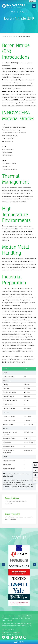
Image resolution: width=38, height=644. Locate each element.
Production (6, 618)
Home (4, 36)
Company (12, 616)
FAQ (3, 620)
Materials (19, 12)
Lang (32, 1)
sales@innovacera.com (13, 632)
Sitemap (10, 620)
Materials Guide (17, 618)
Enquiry (19, 642)
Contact (28, 618)
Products (21, 616)
